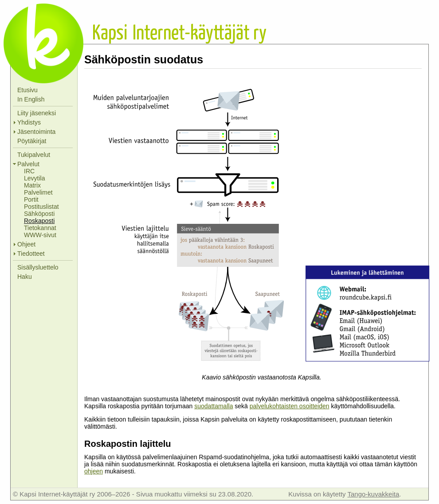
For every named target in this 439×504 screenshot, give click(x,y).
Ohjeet (26, 244)
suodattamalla (214, 406)
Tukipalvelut (34, 155)
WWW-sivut (40, 235)
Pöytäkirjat (32, 141)
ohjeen (94, 471)
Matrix (32, 185)
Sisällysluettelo (38, 267)
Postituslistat (41, 207)
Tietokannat (40, 228)
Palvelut (28, 164)
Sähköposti (39, 214)
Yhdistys (29, 122)
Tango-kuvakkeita (373, 494)
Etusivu (27, 90)
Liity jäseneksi (37, 113)
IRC (29, 171)
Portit (31, 199)
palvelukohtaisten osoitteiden (290, 406)
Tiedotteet (31, 254)
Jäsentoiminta (36, 132)
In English (31, 99)
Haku (25, 277)
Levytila (34, 178)
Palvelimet (38, 192)
